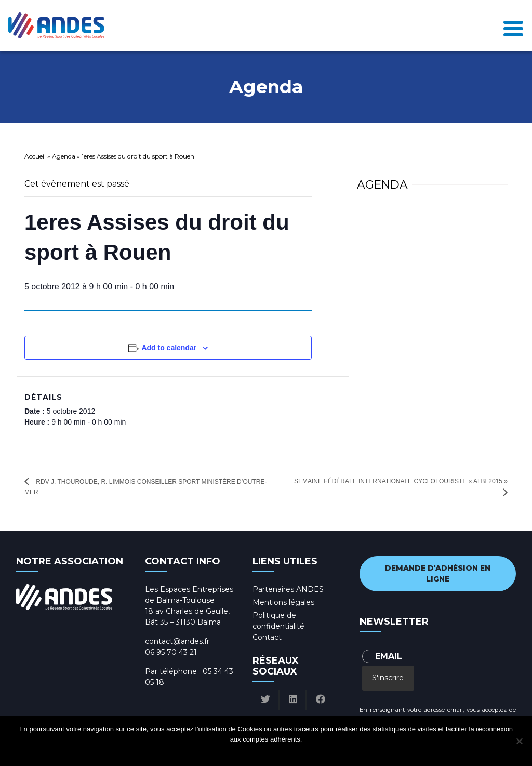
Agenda (64, 156)
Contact (267, 637)
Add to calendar (169, 348)
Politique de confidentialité (276, 753)
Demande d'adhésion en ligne (438, 573)
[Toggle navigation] (513, 26)
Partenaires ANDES (288, 589)
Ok (227, 753)
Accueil (35, 156)
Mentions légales (283, 602)
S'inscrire (388, 678)
